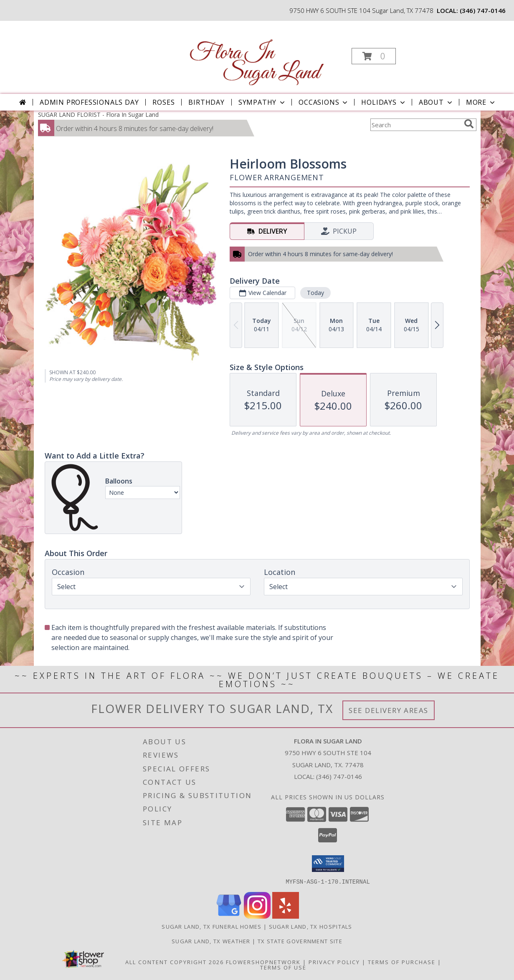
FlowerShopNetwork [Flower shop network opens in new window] (263, 962)
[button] (374, 56)
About (436, 102)
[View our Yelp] (286, 916)
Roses (163, 102)
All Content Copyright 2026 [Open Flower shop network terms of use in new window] (175, 962)
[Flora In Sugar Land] (256, 54)
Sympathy (262, 102)
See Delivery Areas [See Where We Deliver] (389, 710)
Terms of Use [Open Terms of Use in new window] (283, 967)
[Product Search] (415, 125)
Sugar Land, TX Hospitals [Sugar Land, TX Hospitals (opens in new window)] (311, 926)
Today (315, 293)
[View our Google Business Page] (229, 916)
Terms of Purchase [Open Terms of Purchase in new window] (402, 962)
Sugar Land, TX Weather (211, 941)
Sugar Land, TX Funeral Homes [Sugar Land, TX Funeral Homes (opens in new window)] (211, 926)
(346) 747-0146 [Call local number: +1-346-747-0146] (483, 10)
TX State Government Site (300, 941)
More (481, 102)
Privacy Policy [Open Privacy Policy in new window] (334, 962)
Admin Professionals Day (89, 102)
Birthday (206, 102)
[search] (469, 124)
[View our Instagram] (257, 916)
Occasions (324, 102)
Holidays (384, 102)
